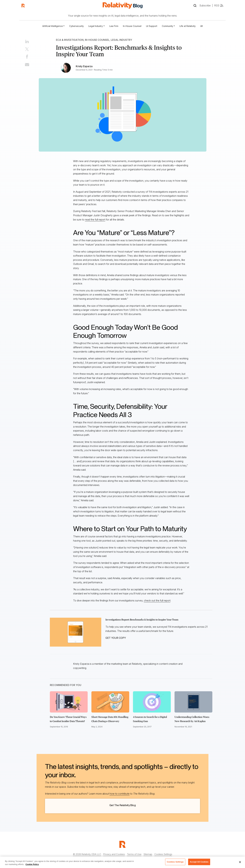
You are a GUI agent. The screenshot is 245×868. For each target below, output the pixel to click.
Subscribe (205, 5)
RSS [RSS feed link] (219, 6)
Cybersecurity (76, 26)
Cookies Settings (163, 854)
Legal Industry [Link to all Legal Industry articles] (121, 40)
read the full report (95, 220)
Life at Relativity (188, 26)
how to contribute (120, 794)
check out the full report (157, 600)
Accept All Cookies (199, 862)
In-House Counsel (132, 26)
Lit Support (152, 26)
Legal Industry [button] (96, 26)
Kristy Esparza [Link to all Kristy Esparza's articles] (84, 66)
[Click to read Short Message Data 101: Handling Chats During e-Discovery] (110, 702)
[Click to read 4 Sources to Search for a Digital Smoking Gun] (152, 702)
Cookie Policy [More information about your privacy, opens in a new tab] (32, 864)
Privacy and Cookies (114, 854)
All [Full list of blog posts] (201, 26)
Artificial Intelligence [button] (53, 26)
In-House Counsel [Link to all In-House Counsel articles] (97, 40)
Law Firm (114, 26)
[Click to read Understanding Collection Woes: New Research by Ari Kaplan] (193, 702)
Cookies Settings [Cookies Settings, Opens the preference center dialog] (175, 862)
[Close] (240, 862)
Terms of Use (134, 854)
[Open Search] (195, 6)
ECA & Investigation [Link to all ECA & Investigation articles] (70, 40)
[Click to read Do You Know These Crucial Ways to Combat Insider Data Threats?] (69, 702)
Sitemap (148, 854)
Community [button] (167, 26)
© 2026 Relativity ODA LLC (87, 854)
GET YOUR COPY (116, 638)
